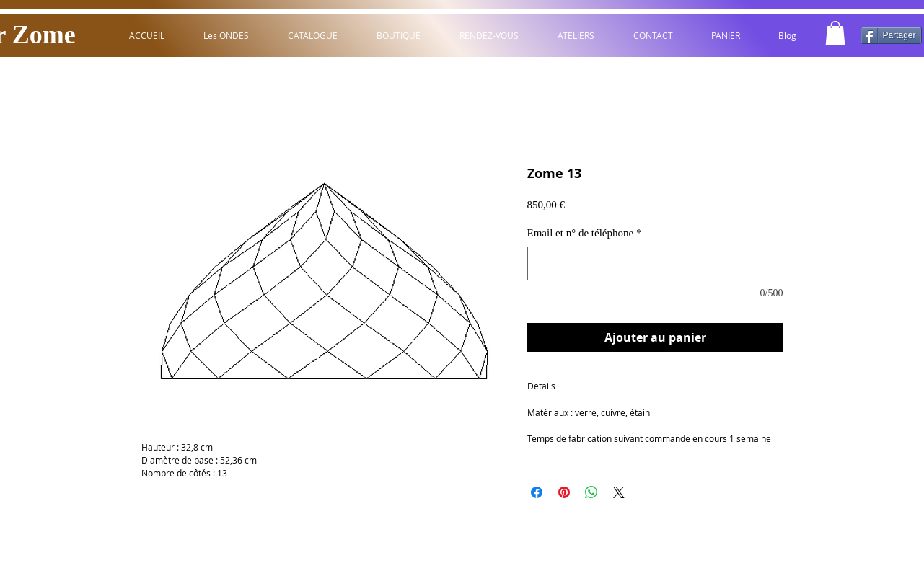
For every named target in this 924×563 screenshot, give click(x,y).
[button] (835, 33)
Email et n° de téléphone (585, 233)
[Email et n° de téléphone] (655, 263)
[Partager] (891, 35)
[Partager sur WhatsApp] (591, 492)
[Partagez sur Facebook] (537, 492)
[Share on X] (619, 492)
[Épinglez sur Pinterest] (564, 492)
